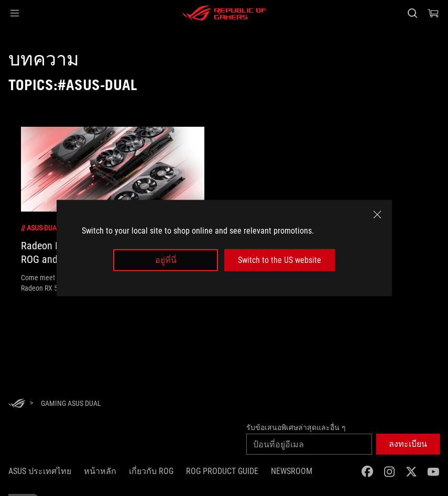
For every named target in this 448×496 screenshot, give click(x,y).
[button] (15, 13)
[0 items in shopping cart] (433, 13)
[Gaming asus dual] (71, 403)
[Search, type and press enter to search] (412, 13)
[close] (377, 214)
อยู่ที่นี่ (166, 260)
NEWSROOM (292, 471)
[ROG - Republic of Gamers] (224, 13)
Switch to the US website (280, 260)
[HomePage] (17, 404)
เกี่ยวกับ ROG (151, 471)
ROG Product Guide (222, 471)
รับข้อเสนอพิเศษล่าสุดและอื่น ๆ (296, 427)
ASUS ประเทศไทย (40, 471)
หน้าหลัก (100, 471)
